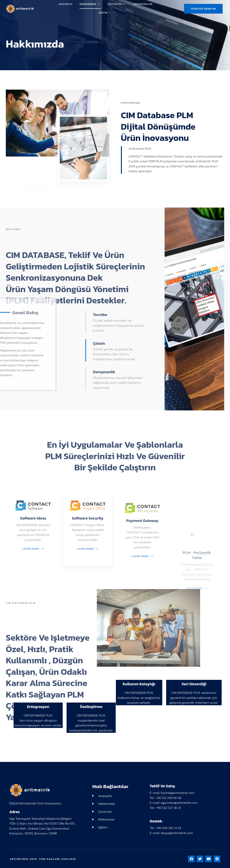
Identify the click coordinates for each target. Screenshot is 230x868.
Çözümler (117, 4)
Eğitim (105, 13)
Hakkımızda (90, 4)
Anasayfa (66, 4)
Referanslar (143, 4)
